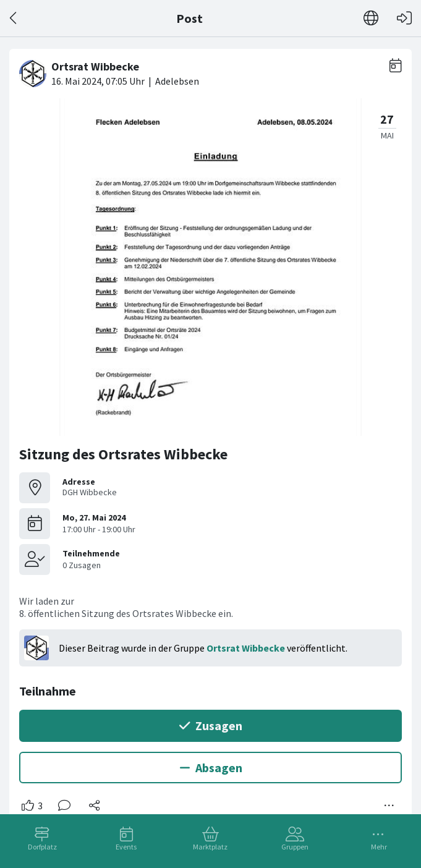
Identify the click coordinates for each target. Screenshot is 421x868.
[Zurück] (14, 18)
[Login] (404, 18)
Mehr (379, 847)
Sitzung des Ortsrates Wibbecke (123, 454)
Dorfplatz (42, 847)
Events (126, 847)
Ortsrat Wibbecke (246, 648)
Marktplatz (210, 847)
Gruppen (295, 847)
